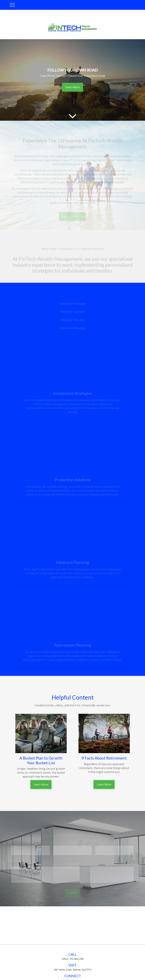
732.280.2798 (76, 959)
